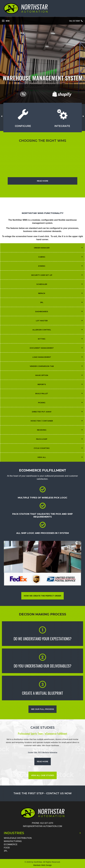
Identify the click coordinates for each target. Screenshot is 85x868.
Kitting (42, 339)
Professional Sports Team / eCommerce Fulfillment (43, 734)
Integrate (62, 126)
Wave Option (42, 375)
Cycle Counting (42, 448)
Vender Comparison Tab (42, 366)
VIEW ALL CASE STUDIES (43, 775)
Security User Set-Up (42, 275)
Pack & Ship (42, 439)
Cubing (42, 257)
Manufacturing (13, 841)
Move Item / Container (42, 421)
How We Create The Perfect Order (42, 596)
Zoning (42, 266)
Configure (23, 126)
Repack (42, 293)
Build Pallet (42, 393)
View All (42, 457)
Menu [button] (8, 21)
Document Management (42, 348)
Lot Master (42, 321)
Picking (42, 403)
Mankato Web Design (42, 865)
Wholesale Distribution (18, 838)
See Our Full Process (42, 709)
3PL (42, 302)
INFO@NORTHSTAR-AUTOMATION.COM (42, 826)
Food (7, 848)
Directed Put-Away (42, 412)
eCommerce (11, 844)
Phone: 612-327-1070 (42, 823)
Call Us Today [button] (76, 21)
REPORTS (42, 384)
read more (43, 762)
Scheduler (42, 284)
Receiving (42, 430)
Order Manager (42, 248)
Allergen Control (42, 330)
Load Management (42, 357)
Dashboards (42, 311)
